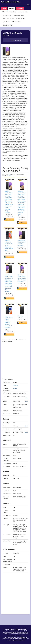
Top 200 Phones (7, 15)
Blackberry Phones (8, 25)
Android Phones (21, 19)
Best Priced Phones (19, 15)
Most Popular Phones (8, 19)
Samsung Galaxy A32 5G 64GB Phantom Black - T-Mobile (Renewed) (22, 278)
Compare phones (23, 12)
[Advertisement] (15, 363)
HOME (4, 9)
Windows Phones (17, 22)
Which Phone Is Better (11, 2)
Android (15, 389)
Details (10, 176)
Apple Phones (6, 22)
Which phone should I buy (9, 12)
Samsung (20, 316)
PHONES (12, 9)
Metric (26, 398)
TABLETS (20, 9)
